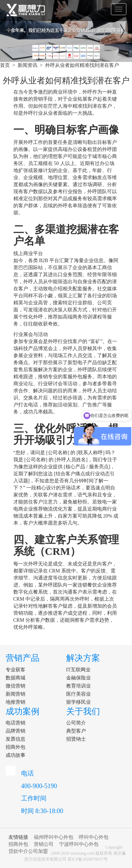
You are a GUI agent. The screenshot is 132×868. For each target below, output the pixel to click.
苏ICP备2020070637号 (88, 859)
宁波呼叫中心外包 (79, 844)
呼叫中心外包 (94, 837)
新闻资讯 (27, 65)
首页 (5, 65)
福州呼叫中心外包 (54, 837)
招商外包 (18, 844)
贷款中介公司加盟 (28, 851)
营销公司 (44, 844)
